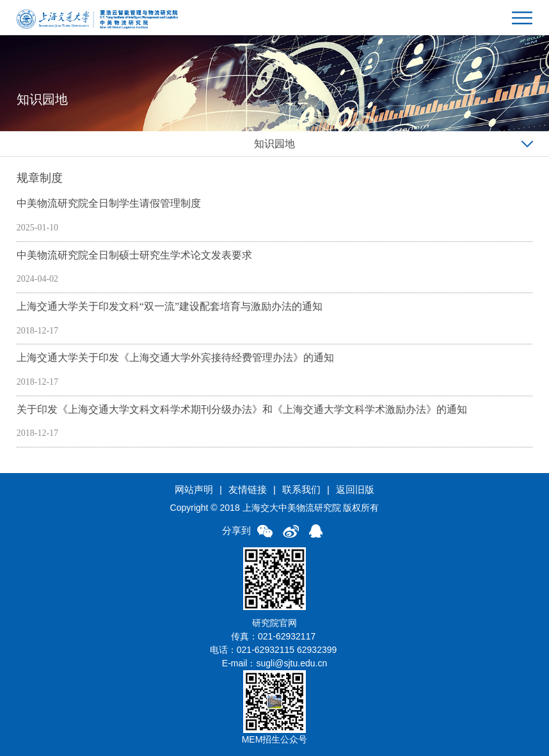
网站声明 (194, 489)
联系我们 (301, 489)
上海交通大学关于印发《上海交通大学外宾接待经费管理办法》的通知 (175, 358)
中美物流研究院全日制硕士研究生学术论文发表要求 (134, 255)
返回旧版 (355, 489)
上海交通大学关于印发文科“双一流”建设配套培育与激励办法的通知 (170, 306)
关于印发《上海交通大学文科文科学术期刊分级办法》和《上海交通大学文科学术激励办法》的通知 (242, 409)
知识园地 (274, 144)
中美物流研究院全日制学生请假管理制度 (109, 203)
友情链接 (248, 489)
